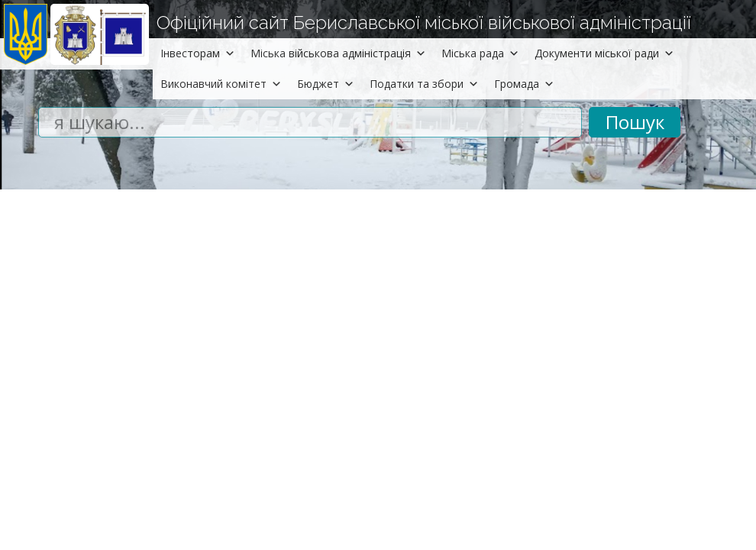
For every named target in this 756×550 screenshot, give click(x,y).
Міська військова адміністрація (338, 53)
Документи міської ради (604, 53)
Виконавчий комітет (221, 84)
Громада (524, 84)
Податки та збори (424, 84)
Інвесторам (198, 53)
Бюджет (326, 84)
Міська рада (480, 53)
